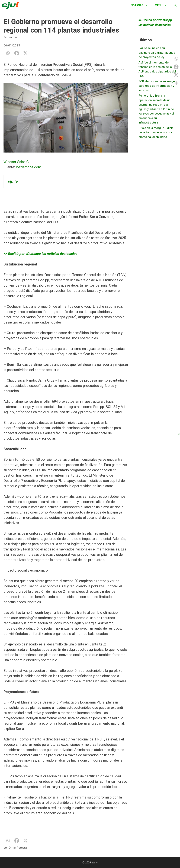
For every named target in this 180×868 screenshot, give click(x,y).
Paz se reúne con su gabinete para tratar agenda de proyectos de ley (157, 53)
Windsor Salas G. (16, 162)
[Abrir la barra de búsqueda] (175, 5)
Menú (163, 5)
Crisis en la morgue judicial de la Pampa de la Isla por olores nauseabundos (156, 132)
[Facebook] (17, 53)
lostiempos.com (28, 167)
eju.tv (13, 182)
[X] (25, 53)
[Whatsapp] (8, 53)
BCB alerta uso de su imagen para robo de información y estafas (157, 86)
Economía (10, 37)
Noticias (141, 5)
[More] (176, 83)
